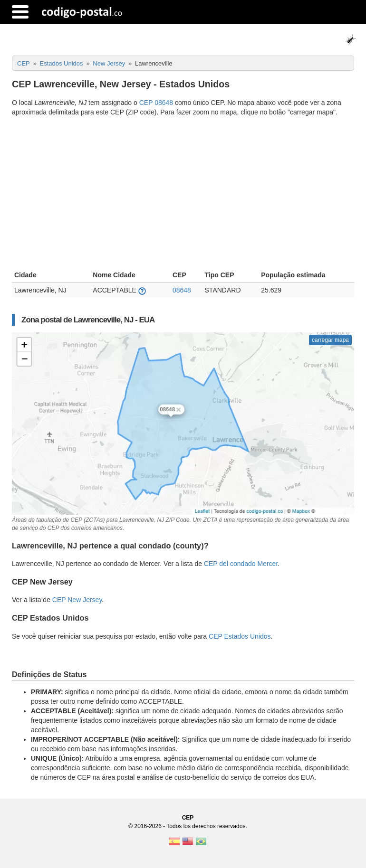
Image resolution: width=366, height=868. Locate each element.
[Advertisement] (183, 195)
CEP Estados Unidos (240, 636)
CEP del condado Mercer (241, 564)
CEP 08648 (156, 103)
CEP (188, 818)
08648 (182, 290)
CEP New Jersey (77, 600)
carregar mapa (330, 340)
